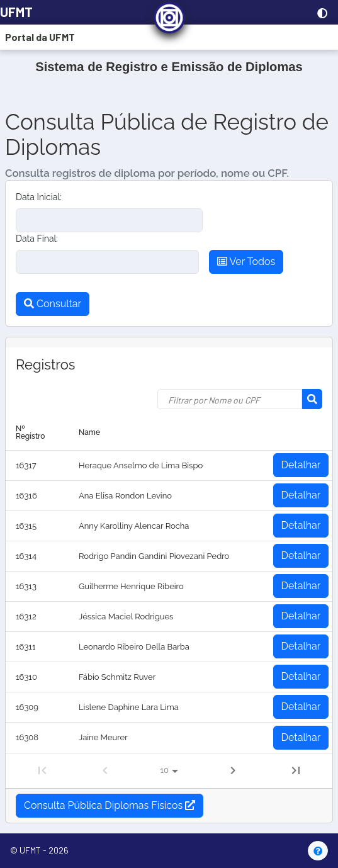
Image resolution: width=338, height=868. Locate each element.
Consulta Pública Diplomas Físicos (110, 805)
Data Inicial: (39, 197)
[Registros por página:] (169, 771)
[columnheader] (37, 433)
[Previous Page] (105, 770)
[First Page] (42, 770)
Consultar (53, 304)
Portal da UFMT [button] (40, 37)
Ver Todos (246, 262)
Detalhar (301, 465)
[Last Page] (296, 770)
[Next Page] (233, 770)
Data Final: (37, 239)
